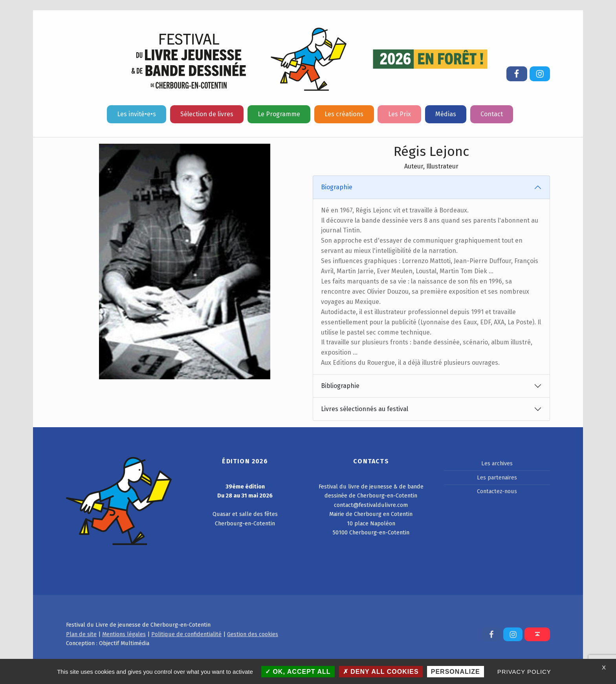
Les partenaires (497, 477)
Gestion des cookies (253, 634)
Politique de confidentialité (186, 634)
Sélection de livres (207, 114)
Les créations (344, 114)
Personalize (456, 672)
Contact (492, 114)
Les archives (497, 463)
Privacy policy (524, 672)
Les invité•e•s (137, 114)
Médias (446, 114)
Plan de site (81, 634)
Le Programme (279, 114)
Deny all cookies (381, 672)
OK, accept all (298, 672)
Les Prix (400, 114)
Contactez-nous (497, 491)
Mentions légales (124, 634)
